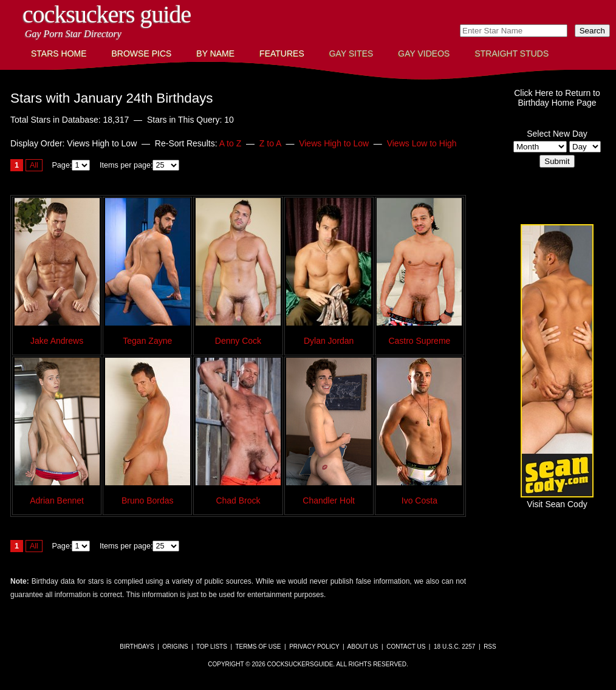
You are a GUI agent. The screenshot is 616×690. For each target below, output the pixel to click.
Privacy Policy (314, 647)
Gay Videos (424, 53)
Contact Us (406, 647)
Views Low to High (422, 143)
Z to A (270, 143)
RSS (490, 647)
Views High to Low (334, 143)
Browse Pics (142, 53)
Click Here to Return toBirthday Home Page (557, 98)
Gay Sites (351, 53)
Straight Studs (512, 53)
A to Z (231, 143)
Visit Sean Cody (557, 499)
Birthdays (137, 647)
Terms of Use (258, 647)
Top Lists (212, 647)
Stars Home (59, 53)
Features (282, 53)
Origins (175, 647)
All (34, 165)
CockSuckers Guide (107, 14)
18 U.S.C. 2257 (454, 647)
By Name (215, 53)
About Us (363, 647)
